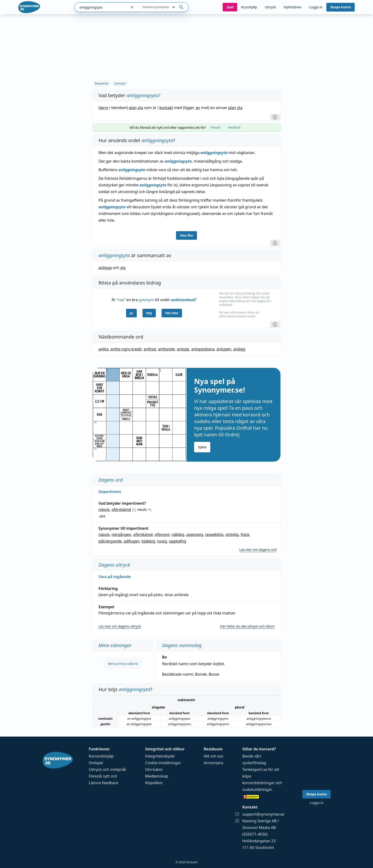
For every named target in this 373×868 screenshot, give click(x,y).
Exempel (120, 83)
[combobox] (101, 7)
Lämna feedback (103, 783)
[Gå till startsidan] (29, 7)
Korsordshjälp (101, 756)
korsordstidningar (258, 783)
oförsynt (162, 534)
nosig (162, 541)
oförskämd (121, 509)
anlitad (150, 349)
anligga (105, 268)
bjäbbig (148, 541)
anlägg (239, 349)
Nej (149, 313)
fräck (245, 534)
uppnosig (194, 534)
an (198, 108)
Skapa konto (341, 7)
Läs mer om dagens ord (258, 550)
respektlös (214, 534)
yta (140, 108)
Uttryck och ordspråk (107, 769)
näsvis (104, 509)
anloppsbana (203, 349)
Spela (202, 447)
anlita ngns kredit (126, 349)
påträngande (110, 541)
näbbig (178, 534)
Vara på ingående (115, 577)
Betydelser (102, 83)
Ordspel (96, 763)
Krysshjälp (249, 7)
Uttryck (270, 7)
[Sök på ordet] (181, 7)
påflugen (132, 541)
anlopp (183, 349)
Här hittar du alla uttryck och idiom (247, 626)
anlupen (224, 349)
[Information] (275, 117)
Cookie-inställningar (163, 763)
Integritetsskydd (160, 756)
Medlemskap (157, 776)
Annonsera (213, 763)
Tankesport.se (255, 769)
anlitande (166, 349)
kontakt (166, 108)
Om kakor (154, 769)
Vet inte (172, 313)
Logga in (316, 7)
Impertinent (110, 492)
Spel (230, 7)
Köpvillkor (154, 783)
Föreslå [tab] (215, 127)
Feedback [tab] (234, 127)
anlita (103, 349)
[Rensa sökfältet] (132, 7)
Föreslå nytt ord (103, 776)
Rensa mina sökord (123, 664)
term (104, 108)
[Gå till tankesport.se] (263, 797)
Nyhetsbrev (292, 7)
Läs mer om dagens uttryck (120, 626)
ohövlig (232, 534)
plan (133, 108)
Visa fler (187, 235)
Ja (131, 313)
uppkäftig (177, 541)
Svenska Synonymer (159, 7)
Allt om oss (213, 756)
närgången (121, 534)
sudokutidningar (257, 789)
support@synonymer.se (263, 814)
